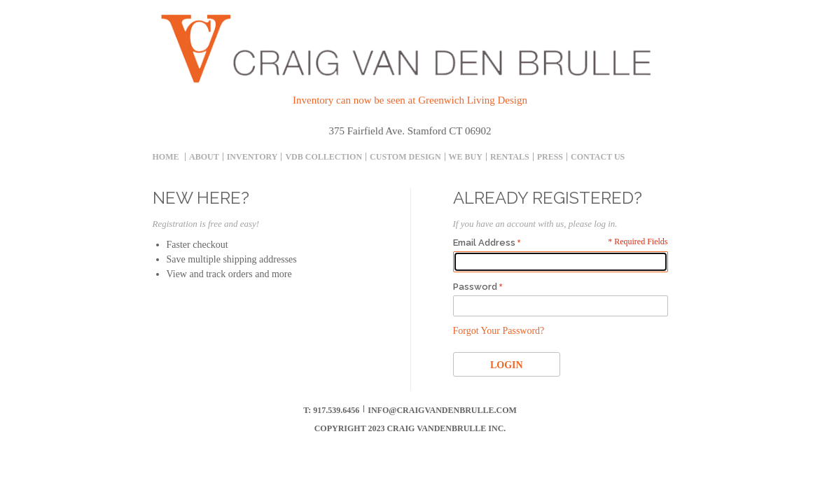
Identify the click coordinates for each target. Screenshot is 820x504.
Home (166, 157)
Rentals (510, 157)
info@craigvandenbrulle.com (442, 410)
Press (550, 157)
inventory (252, 157)
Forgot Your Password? (499, 331)
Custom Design (405, 157)
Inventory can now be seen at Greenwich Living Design (410, 100)
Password (475, 287)
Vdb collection (324, 157)
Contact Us (598, 157)
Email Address (484, 243)
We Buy (466, 157)
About (204, 157)
